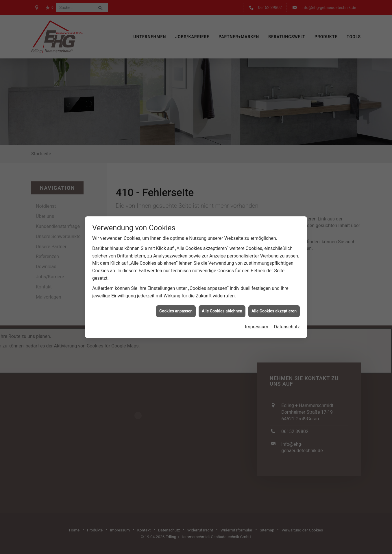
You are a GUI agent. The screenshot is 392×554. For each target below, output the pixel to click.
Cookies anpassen (176, 294)
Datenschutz (287, 310)
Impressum (257, 310)
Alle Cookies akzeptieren (274, 294)
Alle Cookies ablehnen (222, 294)
